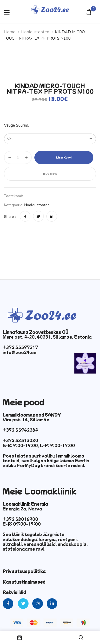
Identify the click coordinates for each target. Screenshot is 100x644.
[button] (89, 12)
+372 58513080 (20, 440)
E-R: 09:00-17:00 (22, 524)
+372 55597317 (20, 347)
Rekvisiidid (14, 592)
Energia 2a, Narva (22, 509)
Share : (10, 217)
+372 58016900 (20, 519)
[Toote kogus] (18, 157)
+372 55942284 (20, 430)
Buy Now (50, 174)
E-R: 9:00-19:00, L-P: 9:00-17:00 (39, 445)
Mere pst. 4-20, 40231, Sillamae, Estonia (47, 337)
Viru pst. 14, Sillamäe (26, 419)
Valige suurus (16, 125)
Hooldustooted (35, 32)
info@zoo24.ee (19, 352)
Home (10, 32)
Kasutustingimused (24, 582)
